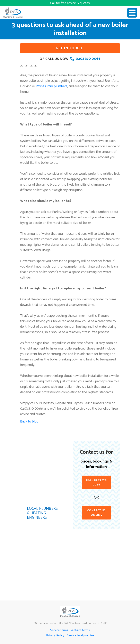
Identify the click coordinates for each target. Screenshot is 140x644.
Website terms (80, 630)
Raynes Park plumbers (52, 86)
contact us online (96, 513)
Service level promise (80, 636)
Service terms (59, 630)
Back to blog (29, 422)
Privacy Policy (55, 636)
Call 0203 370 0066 (96, 483)
